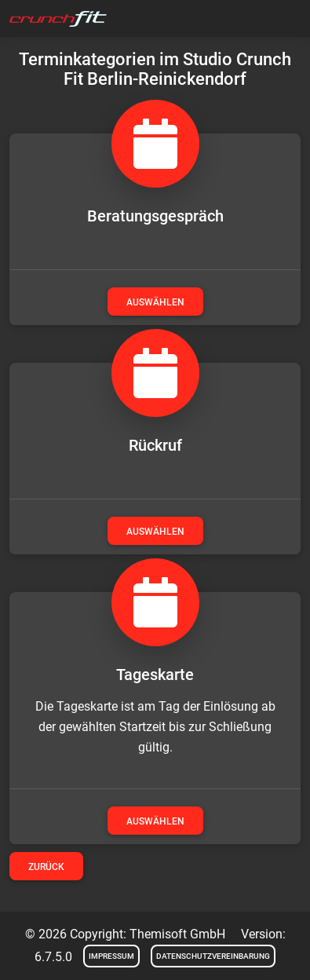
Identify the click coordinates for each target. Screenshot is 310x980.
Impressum (111, 956)
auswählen (155, 302)
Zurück (46, 867)
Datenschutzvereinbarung (213, 956)
